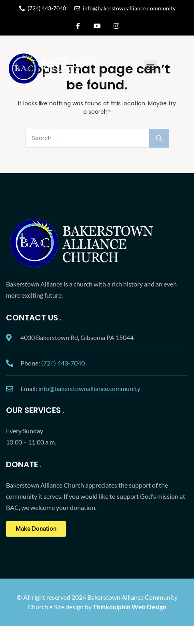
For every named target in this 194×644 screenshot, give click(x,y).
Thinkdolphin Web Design (130, 607)
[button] (150, 66)
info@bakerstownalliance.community (89, 388)
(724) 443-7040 (63, 363)
